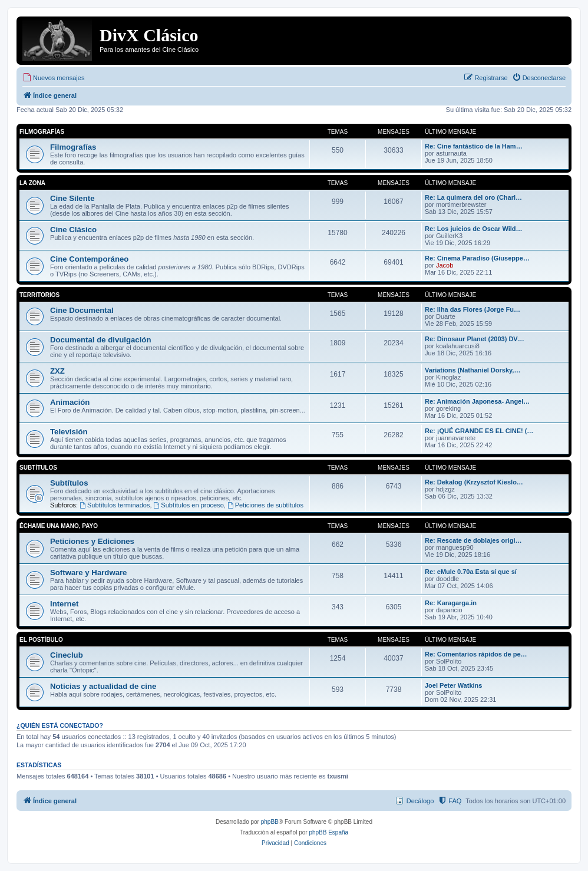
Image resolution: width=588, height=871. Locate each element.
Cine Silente (72, 198)
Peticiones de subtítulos (265, 505)
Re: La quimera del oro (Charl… (473, 197)
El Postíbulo (41, 640)
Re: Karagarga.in (451, 603)
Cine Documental (82, 310)
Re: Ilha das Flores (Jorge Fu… (473, 309)
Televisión (69, 432)
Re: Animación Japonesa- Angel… (477, 401)
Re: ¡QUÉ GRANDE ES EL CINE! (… (479, 431)
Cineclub (67, 655)
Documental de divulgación (100, 340)
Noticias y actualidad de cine (103, 686)
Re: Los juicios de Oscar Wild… (474, 229)
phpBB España (328, 832)
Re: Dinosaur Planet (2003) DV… (475, 339)
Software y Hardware (88, 573)
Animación (70, 402)
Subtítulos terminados (115, 505)
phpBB (270, 822)
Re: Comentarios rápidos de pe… (476, 654)
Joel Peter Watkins (453, 685)
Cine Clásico (73, 230)
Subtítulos (38, 468)
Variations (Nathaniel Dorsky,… (473, 370)
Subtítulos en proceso (189, 505)
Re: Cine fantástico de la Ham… (474, 146)
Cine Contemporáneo (89, 259)
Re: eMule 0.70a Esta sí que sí (471, 572)
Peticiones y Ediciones (92, 541)
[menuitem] (53, 78)
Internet (64, 604)
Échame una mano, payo (59, 526)
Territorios (39, 295)
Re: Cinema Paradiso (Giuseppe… (477, 258)
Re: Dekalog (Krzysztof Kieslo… (474, 482)
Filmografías (42, 132)
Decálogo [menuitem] (420, 801)
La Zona (32, 183)
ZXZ (57, 371)
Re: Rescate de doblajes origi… (473, 540)
